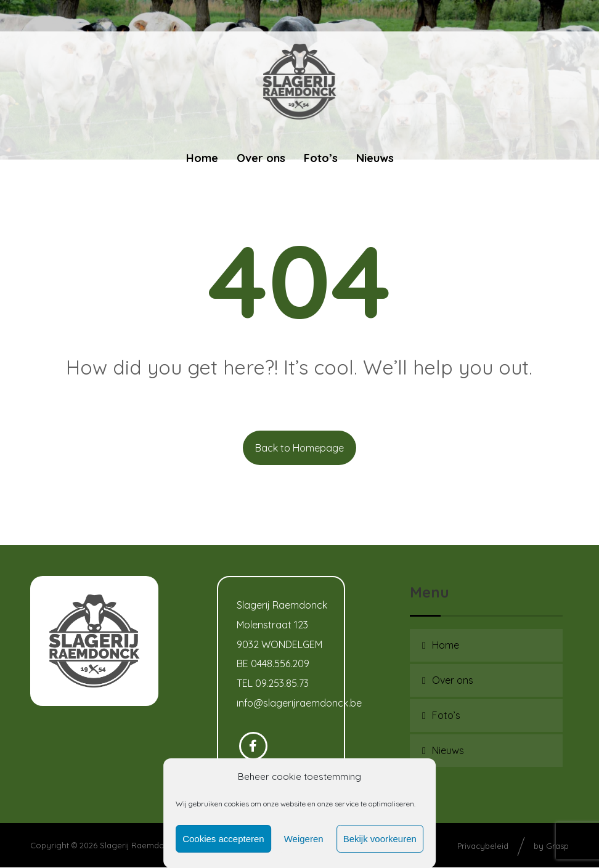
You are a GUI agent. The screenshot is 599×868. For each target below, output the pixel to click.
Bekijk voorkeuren (380, 839)
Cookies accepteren (223, 839)
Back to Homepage (299, 448)
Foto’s (446, 715)
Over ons (453, 680)
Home (446, 645)
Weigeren (304, 839)
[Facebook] (253, 747)
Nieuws (448, 750)
